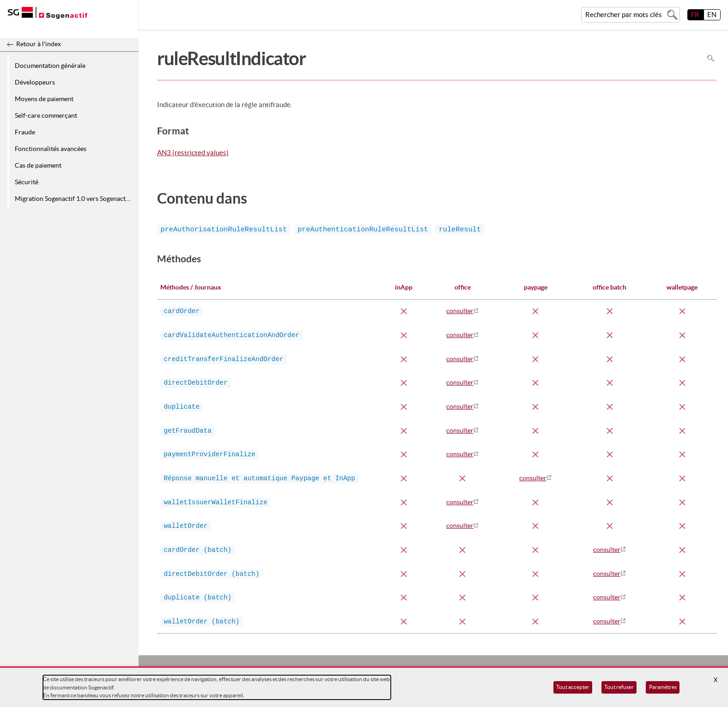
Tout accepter (573, 687)
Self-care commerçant (46, 115)
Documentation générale (50, 66)
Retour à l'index (39, 44)
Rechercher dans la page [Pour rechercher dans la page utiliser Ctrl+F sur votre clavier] (711, 58)
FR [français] (695, 15)
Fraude (25, 132)
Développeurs (35, 82)
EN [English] (712, 15)
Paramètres (663, 687)
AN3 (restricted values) (193, 153)
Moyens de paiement (44, 99)
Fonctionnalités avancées (51, 149)
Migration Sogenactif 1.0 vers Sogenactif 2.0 (75, 199)
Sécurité (27, 182)
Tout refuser (619, 687)
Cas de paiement (38, 165)
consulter (460, 311)
